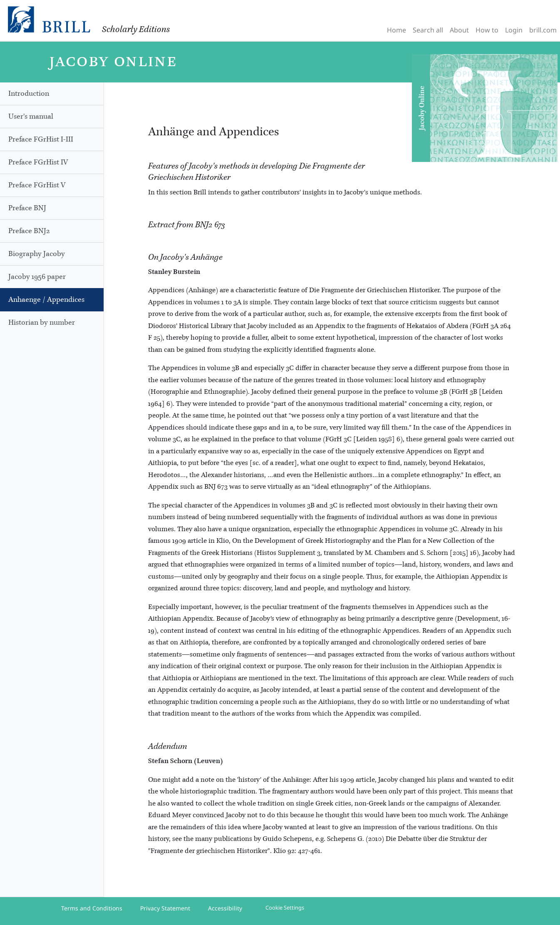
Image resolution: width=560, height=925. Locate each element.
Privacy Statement (165, 908)
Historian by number (42, 323)
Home (396, 30)
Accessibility (225, 908)
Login (514, 30)
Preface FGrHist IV (38, 162)
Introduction (29, 94)
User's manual (31, 117)
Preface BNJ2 (29, 231)
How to (487, 30)
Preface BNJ (27, 208)
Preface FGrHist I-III (41, 139)
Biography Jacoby (37, 254)
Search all (428, 30)
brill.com (543, 30)
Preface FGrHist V (37, 185)
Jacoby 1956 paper (37, 277)
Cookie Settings (285, 908)
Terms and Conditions (92, 908)
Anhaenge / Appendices (46, 300)
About (459, 30)
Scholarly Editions (136, 30)
